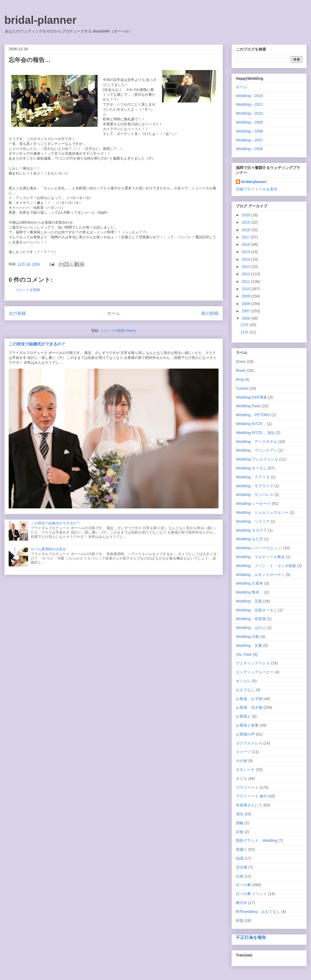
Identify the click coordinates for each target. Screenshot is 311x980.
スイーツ (243, 752)
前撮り (241, 849)
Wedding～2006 (249, 149)
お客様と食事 (247, 725)
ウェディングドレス (253, 663)
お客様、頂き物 (249, 707)
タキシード (245, 770)
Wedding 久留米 (249, 583)
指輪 (240, 823)
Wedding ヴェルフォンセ (257, 459)
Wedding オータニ (251, 468)
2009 (247, 296)
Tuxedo (242, 388)
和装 (240, 921)
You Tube (244, 654)
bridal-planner (40, 20)
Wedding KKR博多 (252, 397)
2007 (247, 311)
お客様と (243, 716)
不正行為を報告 (251, 937)
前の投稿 (210, 313)
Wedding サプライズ (255, 486)
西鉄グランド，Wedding (257, 840)
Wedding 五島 (249, 601)
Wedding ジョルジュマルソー (262, 512)
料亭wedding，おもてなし (258, 912)
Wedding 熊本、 (249, 592)
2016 (247, 244)
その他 (241, 761)
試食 (240, 832)
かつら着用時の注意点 (48, 549)
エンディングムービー (255, 672)
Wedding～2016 (249, 96)
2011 (247, 282)
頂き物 (241, 867)
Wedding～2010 (249, 113)
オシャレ (243, 681)
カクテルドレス (249, 743)
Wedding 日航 (248, 637)
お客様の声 (245, 734)
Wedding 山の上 (251, 628)
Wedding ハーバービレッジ (259, 548)
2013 (247, 267)
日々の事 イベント (252, 894)
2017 (247, 237)
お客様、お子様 (249, 699)
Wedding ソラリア (253, 521)
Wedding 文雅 (249, 645)
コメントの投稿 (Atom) (118, 331)
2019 (247, 222)
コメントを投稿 (28, 290)
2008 (247, 304)
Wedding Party (248, 406)
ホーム (114, 313)
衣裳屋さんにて (249, 805)
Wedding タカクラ (251, 530)
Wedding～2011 (249, 104)
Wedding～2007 (249, 140)
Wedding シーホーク (253, 504)
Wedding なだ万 (249, 539)
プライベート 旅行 (252, 796)
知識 (240, 858)
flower (241, 370)
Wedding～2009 (249, 122)
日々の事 (243, 885)
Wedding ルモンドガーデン (260, 575)
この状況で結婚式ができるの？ (37, 344)
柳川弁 (241, 903)
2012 (247, 274)
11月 (245, 332)
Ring (240, 379)
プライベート (247, 787)
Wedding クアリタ (253, 477)
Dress (241, 362)
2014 (247, 259)
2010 (247, 289)
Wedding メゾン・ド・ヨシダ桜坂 (266, 566)
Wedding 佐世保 (251, 619)
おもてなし (245, 690)
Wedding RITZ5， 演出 (255, 433)
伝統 (240, 876)
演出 (240, 814)
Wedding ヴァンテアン (257, 450)
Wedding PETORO (253, 415)
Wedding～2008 (249, 131)
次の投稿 (17, 313)
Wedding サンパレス (255, 495)
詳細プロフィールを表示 (257, 189)
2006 (247, 318)
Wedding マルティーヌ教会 (260, 557)
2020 (247, 215)
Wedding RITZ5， (251, 424)
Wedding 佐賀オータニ (257, 610)
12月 (245, 325)
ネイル (241, 779)
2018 (247, 230)
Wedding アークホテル (257, 442)
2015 (247, 252)
